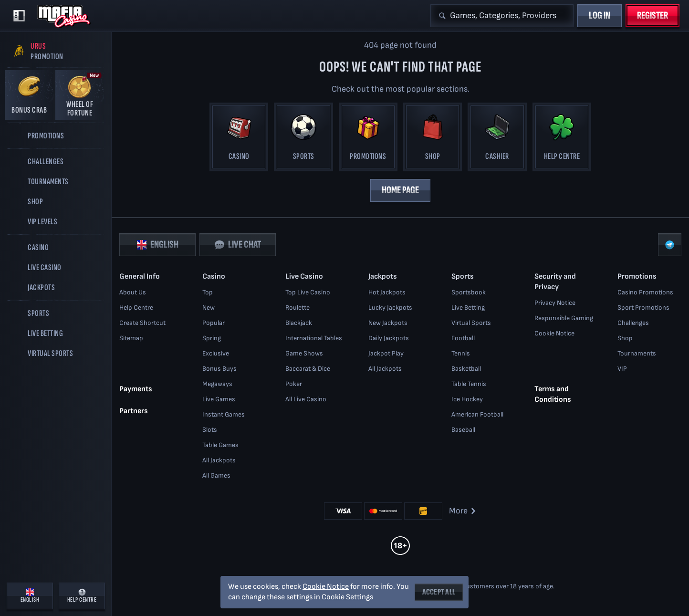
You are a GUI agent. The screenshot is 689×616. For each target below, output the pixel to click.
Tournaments (637, 353)
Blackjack (299, 323)
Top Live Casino (308, 292)
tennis (461, 353)
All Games (216, 475)
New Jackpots (388, 323)
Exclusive (216, 353)
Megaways (217, 384)
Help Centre (136, 308)
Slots (210, 430)
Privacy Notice (555, 303)
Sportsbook (469, 292)
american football (477, 414)
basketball (466, 369)
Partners (134, 411)
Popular (214, 323)
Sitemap (131, 338)
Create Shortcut (142, 323)
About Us (133, 292)
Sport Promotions (643, 308)
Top (208, 292)
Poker (294, 384)
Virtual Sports (471, 323)
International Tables (314, 338)
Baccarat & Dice (308, 369)
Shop (625, 338)
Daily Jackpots (389, 338)
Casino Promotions (645, 292)
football (463, 338)
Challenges (633, 323)
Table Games (220, 445)
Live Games (219, 399)
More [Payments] (463, 511)
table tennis (469, 384)
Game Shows (304, 353)
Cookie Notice (554, 333)
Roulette (298, 308)
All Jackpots (219, 460)
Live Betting (468, 308)
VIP (622, 369)
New (209, 308)
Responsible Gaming (564, 318)
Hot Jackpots (387, 292)
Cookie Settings (347, 597)
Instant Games (224, 414)
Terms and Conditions (553, 394)
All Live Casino (306, 399)
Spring (212, 338)
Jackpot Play (386, 353)
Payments (136, 389)
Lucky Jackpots (390, 308)
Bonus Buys (219, 369)
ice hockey (467, 399)
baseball (463, 430)
